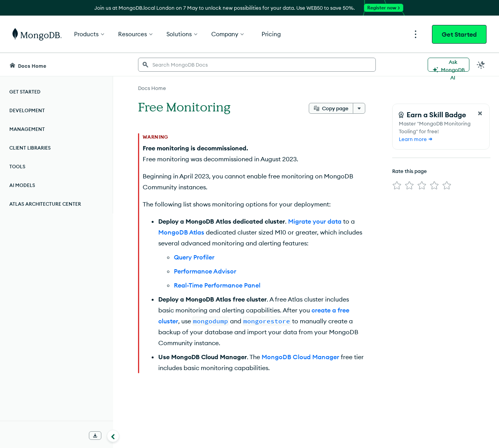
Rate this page (410, 171)
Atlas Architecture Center (45, 204)
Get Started (459, 34)
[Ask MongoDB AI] (449, 65)
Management (27, 129)
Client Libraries (30, 148)
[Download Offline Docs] (95, 436)
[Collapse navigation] (113, 436)
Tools (17, 167)
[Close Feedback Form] (480, 113)
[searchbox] (257, 65)
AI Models (22, 185)
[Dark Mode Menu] (481, 65)
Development (27, 110)
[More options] (359, 108)
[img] (397, 185)
